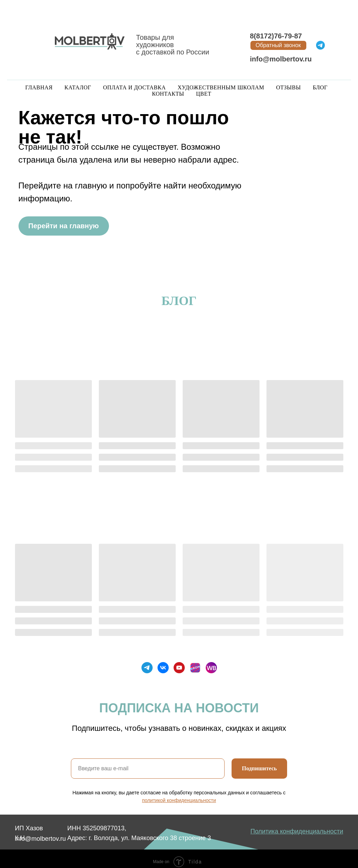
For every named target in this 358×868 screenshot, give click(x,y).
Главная (39, 87)
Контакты (168, 94)
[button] (278, 45)
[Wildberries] (211, 668)
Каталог (78, 87)
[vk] (163, 668)
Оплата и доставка (134, 87)
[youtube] (179, 668)
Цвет (204, 94)
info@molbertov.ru (281, 59)
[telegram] (147, 668)
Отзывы (288, 87)
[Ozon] (195, 668)
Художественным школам (221, 87)
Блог (320, 87)
